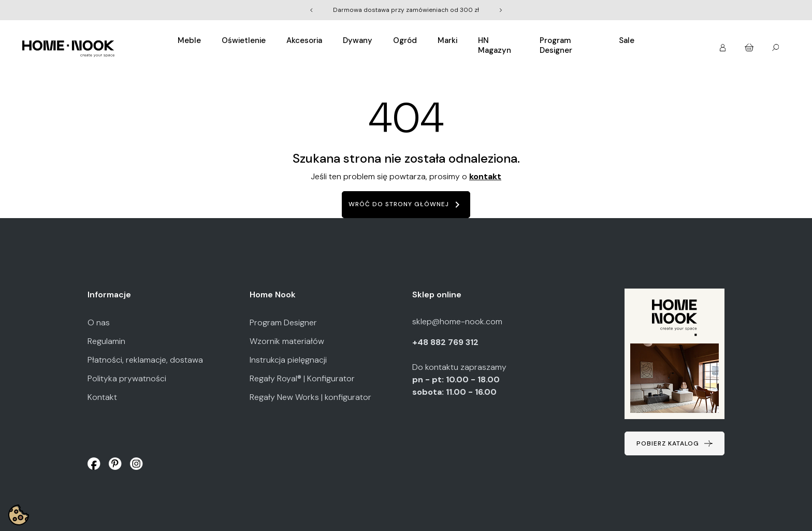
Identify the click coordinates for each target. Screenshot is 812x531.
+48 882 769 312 (446, 342)
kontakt (485, 176)
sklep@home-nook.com (457, 321)
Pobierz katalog (668, 443)
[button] (724, 44)
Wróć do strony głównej (406, 205)
